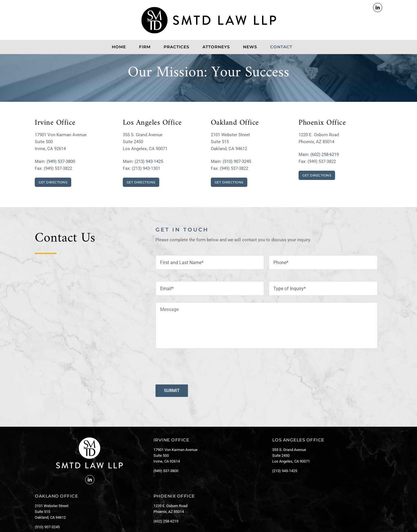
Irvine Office (55, 123)
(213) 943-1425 (149, 161)
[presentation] (200, 364)
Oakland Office (235, 123)
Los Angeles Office (152, 123)
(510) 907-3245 (237, 161)
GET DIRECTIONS (53, 182)
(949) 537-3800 (61, 161)
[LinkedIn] (90, 480)
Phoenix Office (322, 123)
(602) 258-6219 (325, 154)
